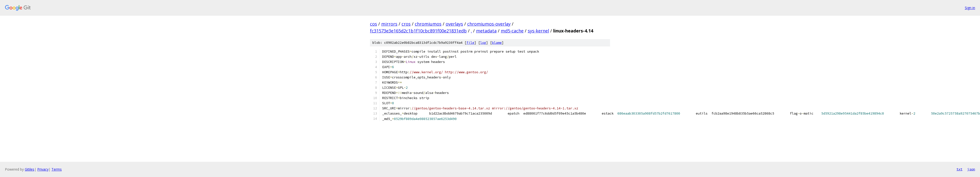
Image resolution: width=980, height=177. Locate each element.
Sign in (970, 8)
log (483, 43)
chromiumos (428, 24)
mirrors (389, 24)
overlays (454, 24)
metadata (486, 31)
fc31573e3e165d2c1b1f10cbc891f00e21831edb (418, 31)
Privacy (43, 169)
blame (497, 43)
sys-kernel (538, 31)
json (971, 169)
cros (406, 24)
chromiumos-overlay (489, 24)
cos (374, 24)
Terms (57, 169)
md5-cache (512, 31)
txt (959, 169)
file (470, 43)
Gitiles (30, 169)
